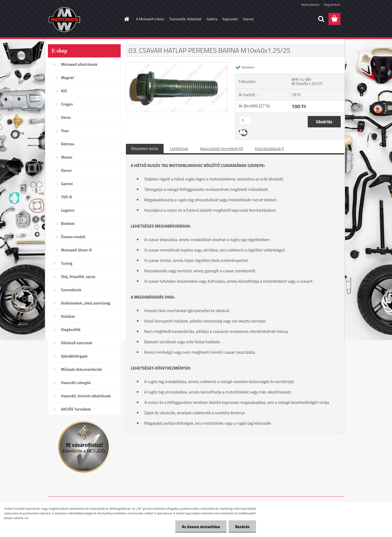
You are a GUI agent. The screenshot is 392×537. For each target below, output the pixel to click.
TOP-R (67, 197)
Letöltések (179, 148)
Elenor (67, 170)
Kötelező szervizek (77, 343)
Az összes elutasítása (201, 527)
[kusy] (245, 121)
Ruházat (68, 316)
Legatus (68, 210)
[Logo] (84, 19)
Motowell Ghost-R (76, 250)
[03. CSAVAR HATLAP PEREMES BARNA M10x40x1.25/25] (177, 64)
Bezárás (242, 527)
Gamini (67, 184)
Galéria (212, 19)
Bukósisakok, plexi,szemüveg (86, 303)
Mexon (67, 157)
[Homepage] (126, 19)
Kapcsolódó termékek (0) (222, 148)
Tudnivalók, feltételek (185, 19)
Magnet (68, 78)
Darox (66, 117)
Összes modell (73, 237)
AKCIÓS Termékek (76, 409)
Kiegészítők (71, 330)
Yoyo (65, 131)
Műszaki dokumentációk (82, 369)
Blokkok (68, 224)
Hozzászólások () (269, 148)
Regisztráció (332, 5)
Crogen (67, 104)
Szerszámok (71, 290)
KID (64, 91)
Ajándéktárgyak (74, 356)
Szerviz (248, 19)
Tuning (67, 263)
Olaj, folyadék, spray (78, 277)
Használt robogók (76, 383)
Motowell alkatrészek (79, 64)
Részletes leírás (145, 148)
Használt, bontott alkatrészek (86, 396)
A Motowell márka (150, 19)
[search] (321, 19)
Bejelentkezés (311, 5)
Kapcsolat (230, 19)
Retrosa (68, 144)
